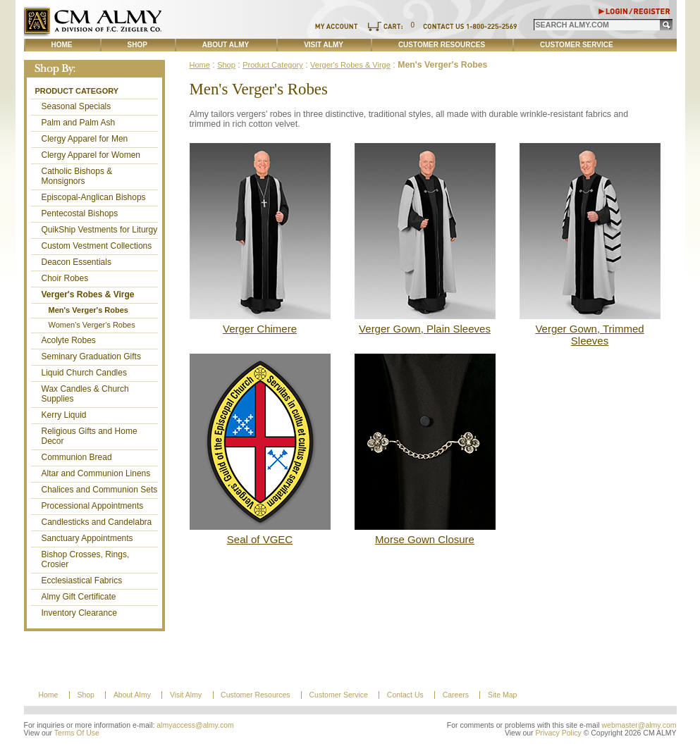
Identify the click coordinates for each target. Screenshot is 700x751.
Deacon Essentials (76, 262)
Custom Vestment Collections (97, 246)
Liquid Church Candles (84, 373)
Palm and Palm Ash (79, 123)
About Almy (226, 45)
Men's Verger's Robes (88, 310)
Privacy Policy (558, 733)
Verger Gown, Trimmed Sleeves (589, 335)
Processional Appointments (93, 506)
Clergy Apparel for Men (85, 139)
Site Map (502, 695)
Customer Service (577, 45)
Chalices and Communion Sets (100, 490)
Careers (456, 695)
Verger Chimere (260, 329)
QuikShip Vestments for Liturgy (100, 230)
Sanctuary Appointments (87, 538)
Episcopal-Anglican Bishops (94, 197)
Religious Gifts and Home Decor (90, 436)
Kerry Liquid (64, 415)
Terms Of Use (77, 733)
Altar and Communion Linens (96, 473)
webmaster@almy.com (639, 725)
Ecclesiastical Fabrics (82, 581)
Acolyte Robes (69, 340)
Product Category (77, 91)
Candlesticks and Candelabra (97, 522)
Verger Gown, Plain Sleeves (425, 329)
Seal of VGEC (260, 539)
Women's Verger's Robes (92, 325)
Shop (137, 45)
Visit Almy (324, 45)
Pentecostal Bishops (80, 213)
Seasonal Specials (76, 106)
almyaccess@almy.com (195, 725)
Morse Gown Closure (425, 539)
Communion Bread (77, 457)
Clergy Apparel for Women (91, 155)
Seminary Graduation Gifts (91, 356)
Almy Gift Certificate (79, 597)
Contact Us (405, 695)
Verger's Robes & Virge (88, 294)
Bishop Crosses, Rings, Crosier (86, 559)
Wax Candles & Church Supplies (85, 394)
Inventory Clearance (79, 613)
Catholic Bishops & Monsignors (77, 176)
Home (62, 45)
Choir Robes (65, 278)
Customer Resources (442, 45)
